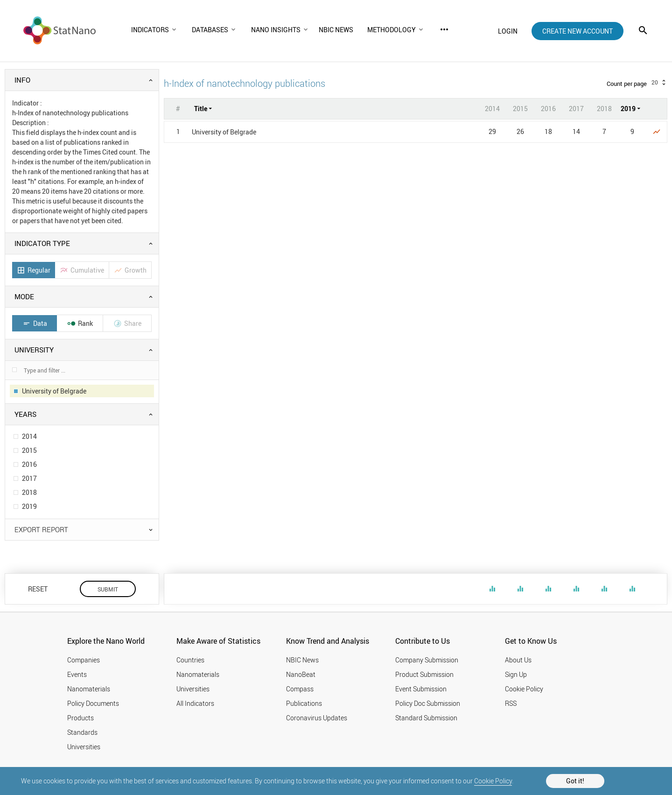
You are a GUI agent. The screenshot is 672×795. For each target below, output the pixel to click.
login (508, 31)
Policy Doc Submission (428, 703)
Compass (300, 689)
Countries (190, 660)
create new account (577, 31)
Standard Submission (426, 718)
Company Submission (427, 660)
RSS (511, 703)
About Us (518, 660)
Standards (82, 732)
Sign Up (516, 674)
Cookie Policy (493, 781)
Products (80, 718)
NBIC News (302, 660)
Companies (84, 660)
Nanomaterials (89, 689)
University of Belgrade (224, 132)
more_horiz (444, 29)
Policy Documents (93, 703)
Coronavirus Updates (317, 718)
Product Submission (424, 674)
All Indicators (195, 703)
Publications (304, 703)
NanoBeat (301, 674)
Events (77, 674)
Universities (84, 747)
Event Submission (421, 689)
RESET (38, 589)
